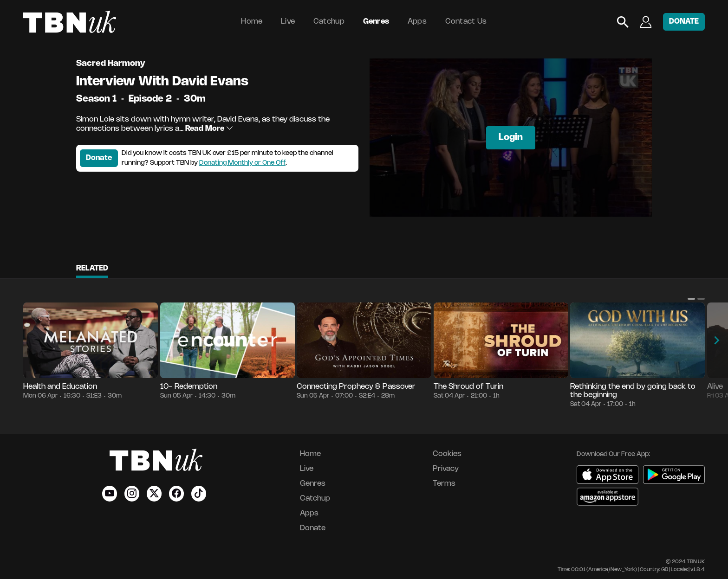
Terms (444, 484)
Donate (99, 158)
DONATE (684, 22)
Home (252, 22)
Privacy (446, 469)
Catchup (329, 22)
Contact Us (466, 22)
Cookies (447, 454)
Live (288, 22)
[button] (691, 299)
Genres (376, 22)
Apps (417, 22)
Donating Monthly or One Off (242, 163)
